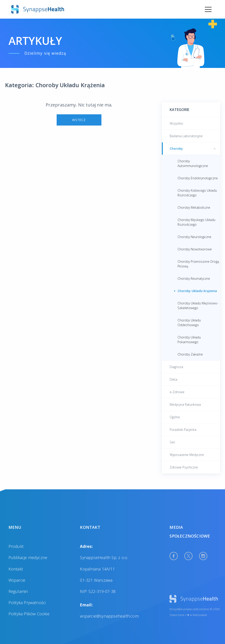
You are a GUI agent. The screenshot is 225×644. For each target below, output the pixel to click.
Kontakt (16, 569)
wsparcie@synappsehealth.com (109, 616)
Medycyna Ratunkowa (185, 404)
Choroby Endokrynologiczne (198, 178)
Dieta (174, 379)
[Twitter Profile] (188, 556)
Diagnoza (176, 367)
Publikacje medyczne (28, 557)
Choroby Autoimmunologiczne (193, 163)
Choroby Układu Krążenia (197, 291)
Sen (172, 442)
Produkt (16, 546)
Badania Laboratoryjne (186, 136)
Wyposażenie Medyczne (187, 455)
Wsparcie (17, 580)
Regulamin (18, 591)
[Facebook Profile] (174, 556)
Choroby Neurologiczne (194, 237)
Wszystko (176, 123)
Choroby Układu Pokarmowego (189, 340)
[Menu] (208, 9)
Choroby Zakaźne (190, 354)
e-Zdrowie (177, 392)
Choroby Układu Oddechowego (189, 323)
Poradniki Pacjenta (183, 430)
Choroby (193, 149)
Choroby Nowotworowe (195, 249)
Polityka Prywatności (27, 603)
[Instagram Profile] (203, 556)
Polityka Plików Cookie (29, 614)
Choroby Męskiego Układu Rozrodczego (196, 222)
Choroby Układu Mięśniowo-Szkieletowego (198, 306)
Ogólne (175, 417)
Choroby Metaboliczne (194, 207)
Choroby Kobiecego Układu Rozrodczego (197, 193)
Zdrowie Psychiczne (184, 467)
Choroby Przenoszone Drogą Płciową (198, 264)
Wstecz (79, 120)
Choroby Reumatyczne (194, 279)
